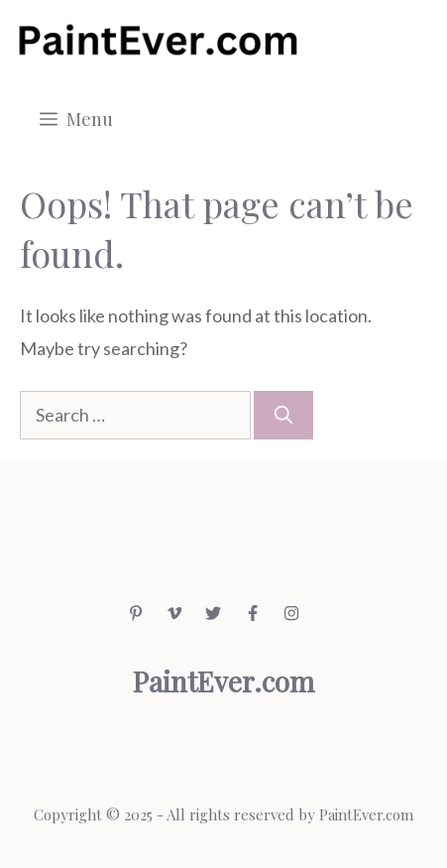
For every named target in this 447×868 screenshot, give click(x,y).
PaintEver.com (366, 814)
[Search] (283, 415)
